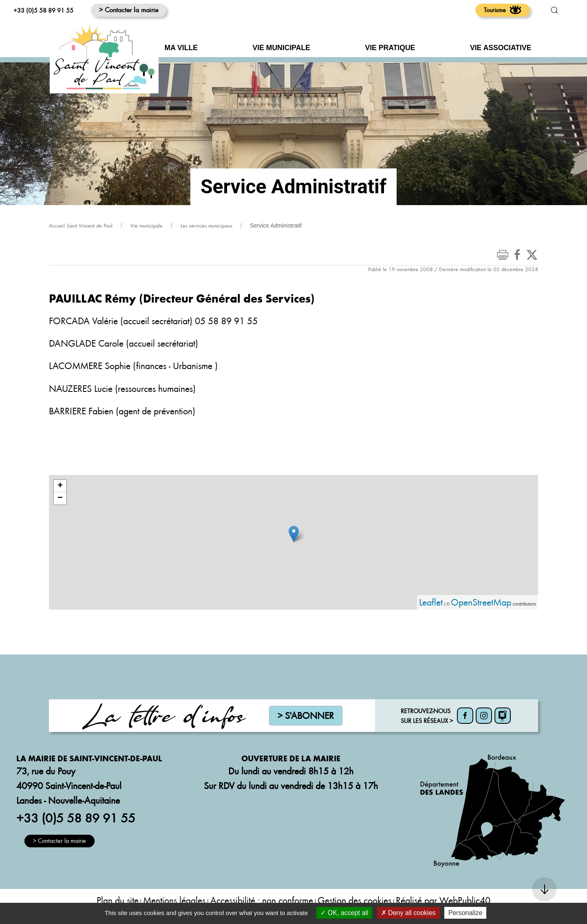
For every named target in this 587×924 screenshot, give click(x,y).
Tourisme (503, 10)
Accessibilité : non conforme (262, 900)
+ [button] (60, 486)
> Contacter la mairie (129, 10)
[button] (554, 10)
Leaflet (431, 602)
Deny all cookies (408, 913)
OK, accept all (344, 913)
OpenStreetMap (481, 602)
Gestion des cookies (354, 900)
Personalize (466, 913)
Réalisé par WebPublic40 (443, 900)
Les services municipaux (206, 225)
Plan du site (118, 900)
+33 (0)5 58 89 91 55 (43, 10)
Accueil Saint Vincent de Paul (81, 225)
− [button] (60, 498)
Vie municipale (147, 225)
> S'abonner (306, 715)
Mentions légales (174, 900)
